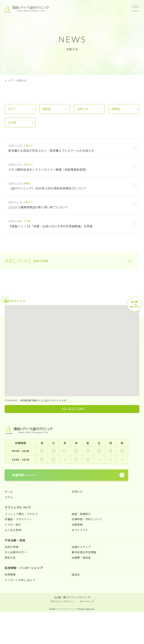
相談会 (47, 109)
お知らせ (82, 109)
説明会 (116, 109)
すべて (12, 109)
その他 (12, 122)
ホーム (9, 492)
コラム (9, 497)
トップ (9, 80)
